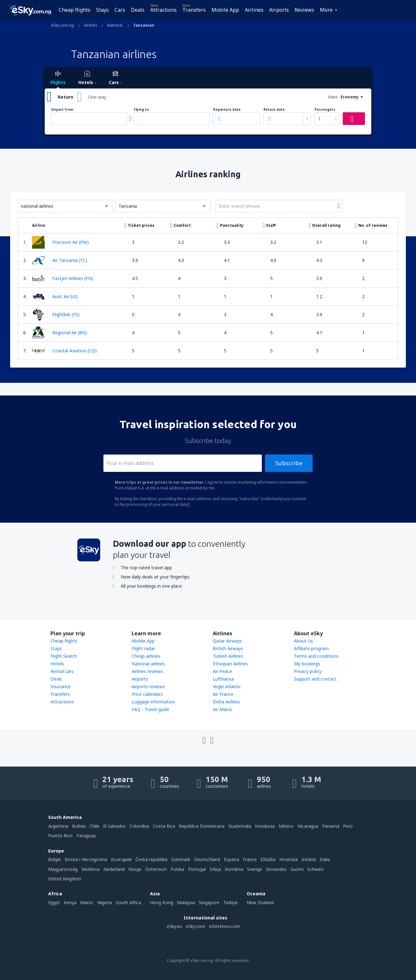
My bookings (307, 664)
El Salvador (114, 826)
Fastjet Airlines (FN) (63, 278)
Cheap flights (75, 10)
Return (65, 97)
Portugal (197, 869)
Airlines (254, 10)
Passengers (325, 110)
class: (333, 97)
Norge (135, 869)
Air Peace (222, 671)
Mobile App (225, 10)
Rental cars (62, 671)
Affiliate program (311, 648)
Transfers (194, 10)
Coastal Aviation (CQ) (64, 351)
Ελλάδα (268, 859)
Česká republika (151, 859)
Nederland (114, 869)
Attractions (163, 10)
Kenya (70, 902)
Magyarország (63, 869)
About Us (303, 641)
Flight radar (143, 648)
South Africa (128, 902)
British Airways (228, 648)
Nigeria (105, 902)
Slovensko (276, 869)
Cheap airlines (146, 656)
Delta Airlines (226, 702)
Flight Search (64, 656)
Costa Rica (164, 826)
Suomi (297, 869)
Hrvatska (289, 859)
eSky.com (195, 926)
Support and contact (315, 679)
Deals (138, 10)
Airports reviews (148, 686)
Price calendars (147, 694)
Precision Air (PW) (60, 242)
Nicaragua (308, 826)
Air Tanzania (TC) (60, 260)
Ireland (309, 859)
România (234, 869)
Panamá (331, 826)
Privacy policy (308, 671)
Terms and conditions (316, 656)
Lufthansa (223, 679)
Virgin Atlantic (227, 686)
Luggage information (153, 702)
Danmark (181, 859)
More (326, 10)
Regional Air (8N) (59, 333)
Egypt (54, 902)
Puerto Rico (60, 836)
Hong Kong (162, 902)
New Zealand (260, 902)
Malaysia (186, 902)
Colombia (139, 826)
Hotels (57, 664)
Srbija (215, 869)
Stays (102, 10)
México (286, 826)
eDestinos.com (225, 926)
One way (97, 97)
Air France (223, 694)
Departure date (227, 110)
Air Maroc (223, 709)
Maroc (87, 902)
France (250, 859)
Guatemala (240, 826)
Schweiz (315, 869)
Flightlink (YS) (56, 315)
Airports (279, 10)
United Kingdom (65, 879)
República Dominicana (202, 826)
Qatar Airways (227, 641)
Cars (120, 10)
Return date (274, 110)
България (121, 859)
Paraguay (86, 836)
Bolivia (79, 826)
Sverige (254, 869)
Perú (348, 826)
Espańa (231, 859)
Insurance (61, 686)
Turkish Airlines (228, 656)
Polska (177, 869)
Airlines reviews (147, 671)
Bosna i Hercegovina (86, 859)
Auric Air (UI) (55, 297)
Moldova (91, 869)
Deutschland (207, 859)
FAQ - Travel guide (150, 709)
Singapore (209, 902)
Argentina (58, 826)
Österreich (156, 869)
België (55, 859)
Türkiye (231, 902)
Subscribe (289, 463)
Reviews (304, 10)
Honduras (265, 826)
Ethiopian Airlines (230, 664)
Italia (325, 859)
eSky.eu (174, 926)
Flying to (141, 110)
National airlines (148, 664)
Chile (94, 826)
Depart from (62, 110)
